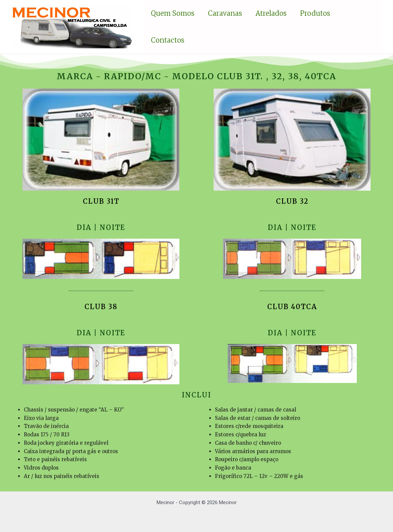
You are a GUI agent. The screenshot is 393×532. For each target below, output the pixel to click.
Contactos (168, 40)
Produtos (315, 13)
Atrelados (271, 13)
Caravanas (225, 13)
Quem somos (173, 13)
